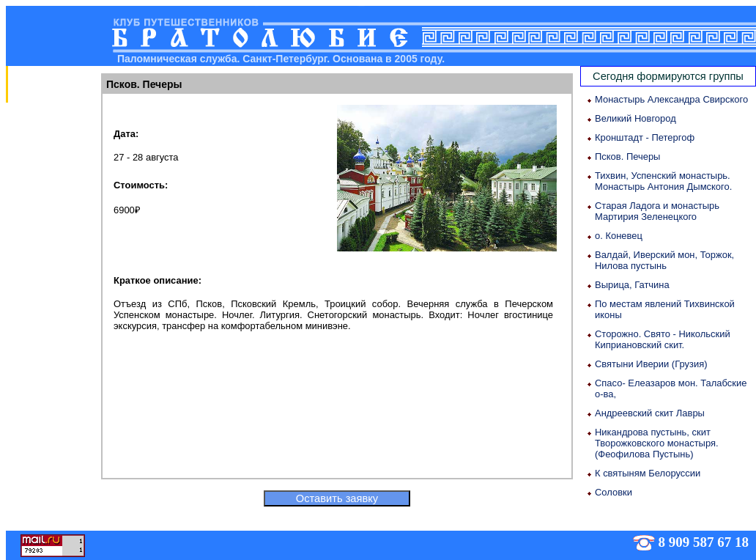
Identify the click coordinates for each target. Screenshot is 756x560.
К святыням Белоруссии (648, 473)
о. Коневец (619, 236)
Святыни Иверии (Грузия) (651, 364)
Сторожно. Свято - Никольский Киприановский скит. (663, 339)
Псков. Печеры (627, 156)
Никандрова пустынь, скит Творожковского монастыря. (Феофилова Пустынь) (657, 443)
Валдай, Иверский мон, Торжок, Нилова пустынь (664, 260)
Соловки (614, 492)
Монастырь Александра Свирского (671, 99)
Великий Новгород (635, 118)
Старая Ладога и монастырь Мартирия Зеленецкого (657, 211)
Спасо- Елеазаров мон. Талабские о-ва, (671, 388)
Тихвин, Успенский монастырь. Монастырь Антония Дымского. (663, 181)
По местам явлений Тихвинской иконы (665, 309)
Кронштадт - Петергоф (645, 137)
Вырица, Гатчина (632, 285)
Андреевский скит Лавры (650, 413)
